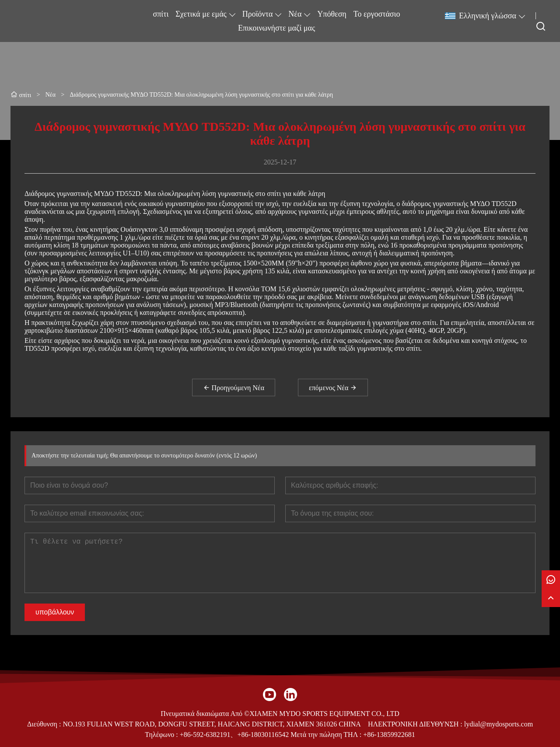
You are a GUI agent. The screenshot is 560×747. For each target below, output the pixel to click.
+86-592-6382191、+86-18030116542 (234, 735)
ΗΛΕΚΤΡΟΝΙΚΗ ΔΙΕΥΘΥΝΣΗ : (416, 724)
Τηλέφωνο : (162, 735)
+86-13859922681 (389, 735)
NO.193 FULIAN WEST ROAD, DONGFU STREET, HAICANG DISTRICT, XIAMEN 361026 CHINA (212, 724)
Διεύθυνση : (45, 724)
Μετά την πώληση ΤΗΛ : (326, 735)
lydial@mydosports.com (499, 724)
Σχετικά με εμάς (201, 14)
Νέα (295, 14)
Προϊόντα (258, 14)
